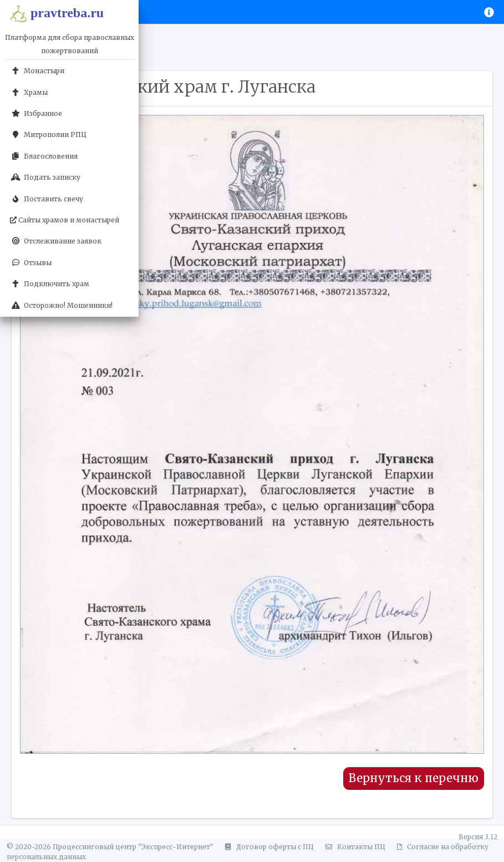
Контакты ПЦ (354, 847)
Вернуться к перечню (414, 778)
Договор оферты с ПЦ (268, 847)
